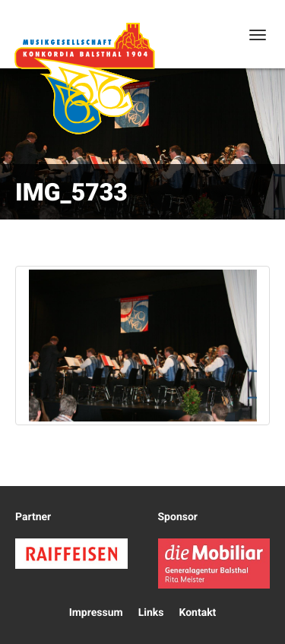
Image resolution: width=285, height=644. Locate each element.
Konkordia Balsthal (84, 78)
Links (151, 613)
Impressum (96, 613)
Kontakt (197, 613)
